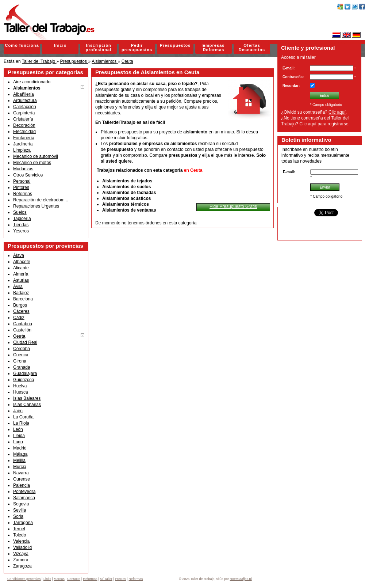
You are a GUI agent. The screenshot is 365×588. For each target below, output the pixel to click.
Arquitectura (25, 100)
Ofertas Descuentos (252, 48)
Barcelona (23, 299)
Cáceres (21, 311)
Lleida (19, 436)
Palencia (22, 485)
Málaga (20, 454)
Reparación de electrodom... (41, 200)
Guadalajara (25, 373)
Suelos (20, 212)
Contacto (74, 579)
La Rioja (21, 423)
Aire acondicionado (32, 82)
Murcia (20, 467)
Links (47, 579)
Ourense (22, 479)
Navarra (21, 473)
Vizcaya (21, 554)
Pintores (21, 187)
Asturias (21, 280)
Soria (18, 516)
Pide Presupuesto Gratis (233, 206)
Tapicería (22, 219)
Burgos (20, 305)
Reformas (23, 194)
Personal (22, 181)
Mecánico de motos (32, 163)
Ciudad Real (25, 342)
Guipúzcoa (24, 380)
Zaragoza (22, 566)
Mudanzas (23, 169)
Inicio (60, 45)
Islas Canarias (27, 405)
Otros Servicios (28, 175)
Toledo (20, 535)
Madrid (20, 448)
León (18, 429)
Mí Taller (106, 579)
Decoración (24, 125)
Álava (19, 255)
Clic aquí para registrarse (324, 124)
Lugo (18, 442)
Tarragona (23, 523)
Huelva (20, 386)
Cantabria (23, 324)
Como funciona (22, 45)
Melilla (19, 460)
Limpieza (22, 150)
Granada (22, 367)
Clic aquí (337, 112)
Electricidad (24, 132)
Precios (120, 579)
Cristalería (23, 119)
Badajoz (21, 293)
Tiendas (21, 225)
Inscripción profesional (99, 48)
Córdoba (22, 349)
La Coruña (23, 417)
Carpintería (24, 113)
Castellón (22, 330)
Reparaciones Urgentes (36, 206)
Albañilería (24, 94)
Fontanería (24, 138)
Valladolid (22, 547)
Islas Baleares (27, 398)
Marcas (59, 579)
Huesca (21, 392)
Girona (20, 361)
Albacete (22, 262)
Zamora (21, 560)
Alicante (21, 268)
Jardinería (23, 144)
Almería (21, 274)
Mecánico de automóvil (36, 156)
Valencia (21, 541)
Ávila (18, 287)
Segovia (21, 504)
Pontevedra (24, 492)
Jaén (18, 411)
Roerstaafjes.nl (241, 579)
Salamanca (24, 498)
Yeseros (21, 231)
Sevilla (20, 510)
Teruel (19, 529)
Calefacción (25, 107)
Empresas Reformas (214, 48)
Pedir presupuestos (137, 48)
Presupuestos (175, 45)
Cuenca (21, 355)
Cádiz (19, 318)
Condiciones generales (24, 579)
